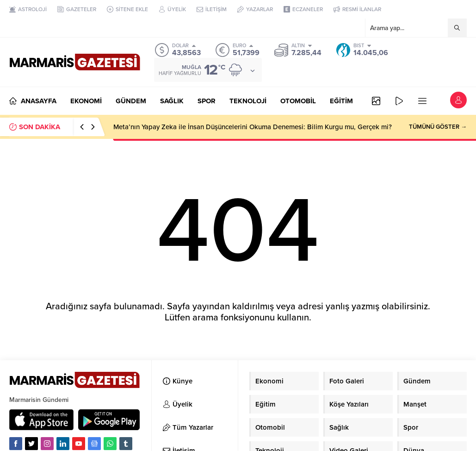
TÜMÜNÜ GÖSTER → (438, 127)
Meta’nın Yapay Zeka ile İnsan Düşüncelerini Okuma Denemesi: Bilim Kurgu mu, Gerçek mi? (253, 127)
